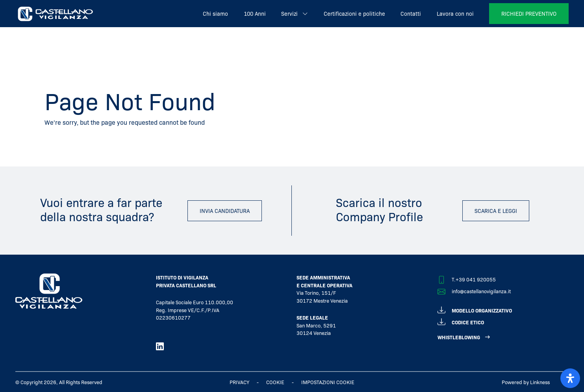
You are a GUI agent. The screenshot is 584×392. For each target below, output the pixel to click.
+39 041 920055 (476, 279)
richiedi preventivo (529, 13)
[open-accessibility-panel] (570, 378)
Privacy (239, 382)
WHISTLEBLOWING (459, 337)
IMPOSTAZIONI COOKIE (328, 382)
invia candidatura (225, 211)
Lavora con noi (455, 13)
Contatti (411, 13)
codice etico (461, 321)
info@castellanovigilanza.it (481, 291)
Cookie (275, 382)
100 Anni (255, 13)
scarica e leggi (496, 211)
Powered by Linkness (526, 382)
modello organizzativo (475, 309)
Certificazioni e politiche (354, 13)
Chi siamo (215, 13)
